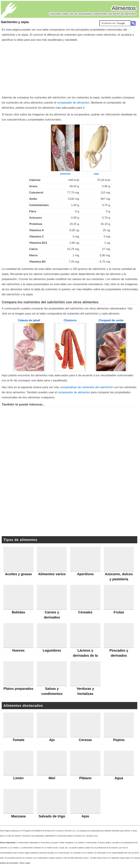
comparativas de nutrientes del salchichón (87, 387)
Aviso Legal (25, 863)
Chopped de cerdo (111, 320)
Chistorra (70, 320)
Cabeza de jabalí (29, 320)
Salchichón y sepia (15, 22)
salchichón (65, 174)
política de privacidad (9, 863)
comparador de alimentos (73, 103)
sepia (96, 174)
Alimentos (124, 8)
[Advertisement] (70, 68)
